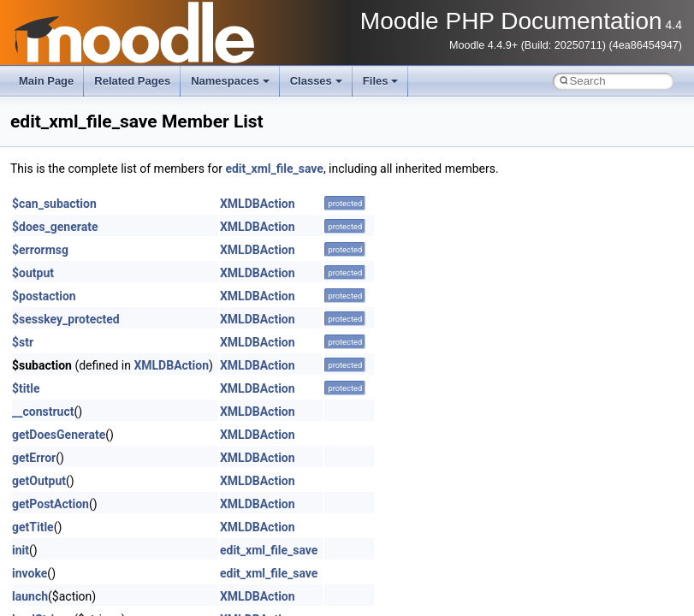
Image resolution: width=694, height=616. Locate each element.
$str (23, 342)
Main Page (46, 81)
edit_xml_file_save (274, 169)
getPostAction (50, 504)
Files (381, 81)
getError (34, 458)
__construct (43, 412)
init (21, 550)
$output (33, 273)
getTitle (33, 527)
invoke (30, 573)
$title (26, 388)
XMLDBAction (258, 204)
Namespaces (230, 81)
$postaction (44, 296)
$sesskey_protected (66, 319)
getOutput (39, 481)
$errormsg (40, 250)
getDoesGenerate (59, 435)
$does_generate (55, 227)
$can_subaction (54, 204)
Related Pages (132, 81)
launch (30, 596)
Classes (316, 81)
